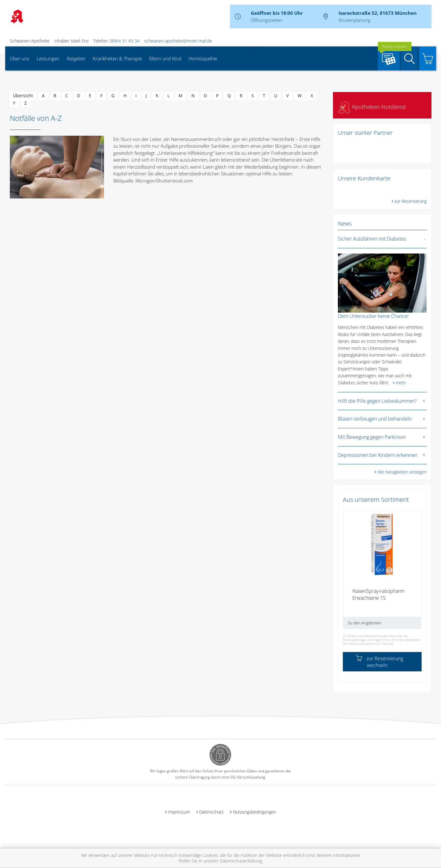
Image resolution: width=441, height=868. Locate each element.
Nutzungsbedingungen (255, 812)
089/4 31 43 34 (124, 41)
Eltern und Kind (165, 58)
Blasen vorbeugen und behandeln (375, 419)
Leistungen (48, 58)
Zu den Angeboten (365, 623)
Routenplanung (355, 20)
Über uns (20, 58)
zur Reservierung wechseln (379, 662)
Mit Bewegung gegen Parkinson (372, 437)
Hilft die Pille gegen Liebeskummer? (377, 401)
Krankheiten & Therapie (117, 58)
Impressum (179, 812)
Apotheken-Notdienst (372, 107)
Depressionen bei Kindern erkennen (378, 455)
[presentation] (347, 572)
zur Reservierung (411, 201)
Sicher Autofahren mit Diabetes (372, 239)
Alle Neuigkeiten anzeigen (402, 472)
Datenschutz (211, 812)
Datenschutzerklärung (241, 861)
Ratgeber (76, 58)
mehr (401, 383)
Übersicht (23, 96)
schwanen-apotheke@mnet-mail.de (178, 41)
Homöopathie (203, 58)
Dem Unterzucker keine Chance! (373, 316)
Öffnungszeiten (267, 20)
